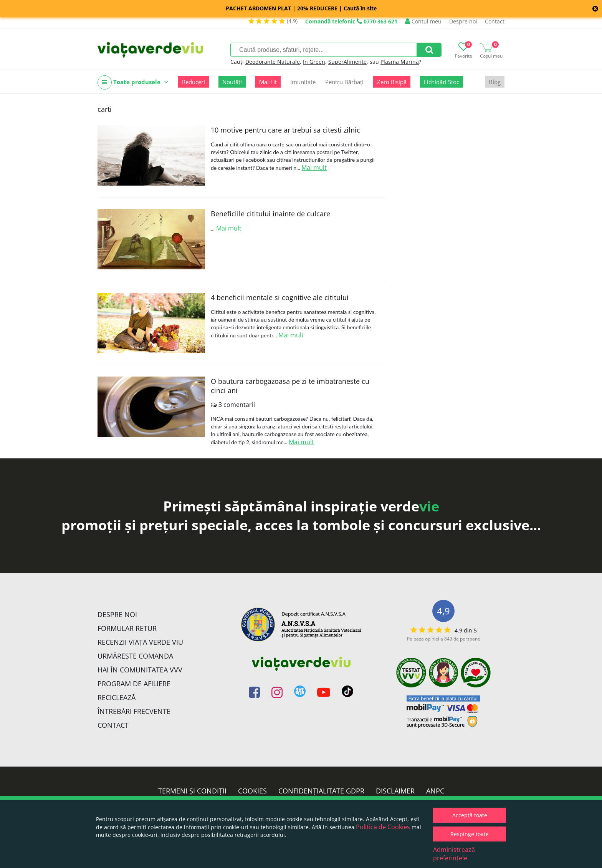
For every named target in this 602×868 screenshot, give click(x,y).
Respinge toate (470, 834)
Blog (495, 82)
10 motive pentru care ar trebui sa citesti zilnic (285, 130)
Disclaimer (395, 791)
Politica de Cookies (383, 827)
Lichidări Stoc (442, 82)
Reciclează (117, 697)
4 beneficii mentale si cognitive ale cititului (280, 297)
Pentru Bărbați (344, 82)
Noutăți (232, 82)
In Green (314, 62)
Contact (495, 21)
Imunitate (303, 82)
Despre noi (463, 21)
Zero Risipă (392, 82)
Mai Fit (268, 82)
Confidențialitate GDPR (321, 791)
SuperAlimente (347, 62)
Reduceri (193, 82)
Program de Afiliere (134, 684)
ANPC (435, 791)
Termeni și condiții (192, 791)
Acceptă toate (470, 815)
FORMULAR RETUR (127, 628)
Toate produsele (133, 82)
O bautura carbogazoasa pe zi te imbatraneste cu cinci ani (290, 386)
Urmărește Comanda (135, 656)
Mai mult (314, 168)
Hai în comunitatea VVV (140, 670)
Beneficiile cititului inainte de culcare (270, 214)
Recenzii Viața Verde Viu (140, 642)
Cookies (252, 791)
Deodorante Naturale (273, 62)
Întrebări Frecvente (134, 711)
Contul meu (423, 21)
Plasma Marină (400, 62)
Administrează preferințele (454, 854)
